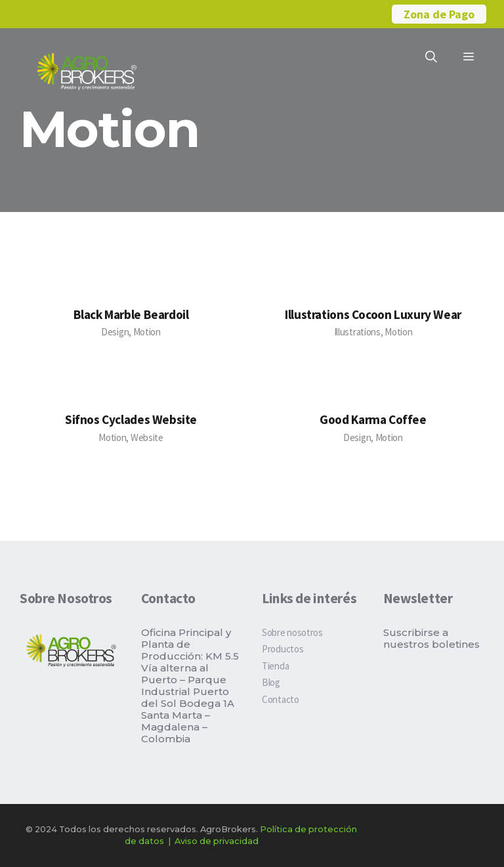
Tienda (275, 666)
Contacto (281, 699)
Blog (271, 682)
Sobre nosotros (292, 632)
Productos (283, 649)
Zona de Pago (439, 14)
